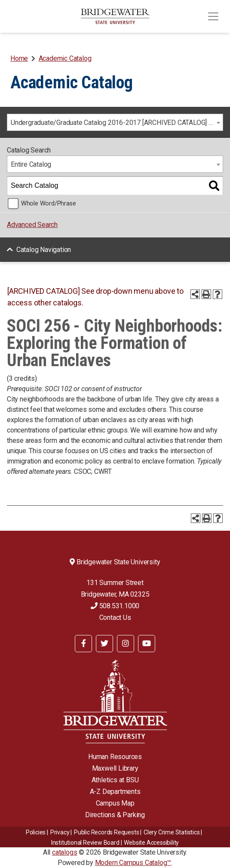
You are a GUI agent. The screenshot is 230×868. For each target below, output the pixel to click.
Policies (36, 832)
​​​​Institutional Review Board (85, 843)
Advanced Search (32, 225)
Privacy (60, 832)
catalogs (64, 852)
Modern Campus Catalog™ (133, 863)
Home (19, 58)
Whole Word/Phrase (49, 204)
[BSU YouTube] (147, 644)
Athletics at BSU (115, 780)
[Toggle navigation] (213, 16)
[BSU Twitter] (104, 644)
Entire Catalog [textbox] (31, 164)
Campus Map (115, 803)
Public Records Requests (106, 832)
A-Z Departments (115, 792)
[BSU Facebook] (83, 644)
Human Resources (115, 757)
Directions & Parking (115, 815)
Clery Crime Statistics (172, 832)
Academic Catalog (65, 58)
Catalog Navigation (44, 250)
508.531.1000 (115, 606)
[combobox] (115, 122)
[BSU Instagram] (126, 644)
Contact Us (115, 618)
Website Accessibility (151, 843)
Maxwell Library (115, 768)
